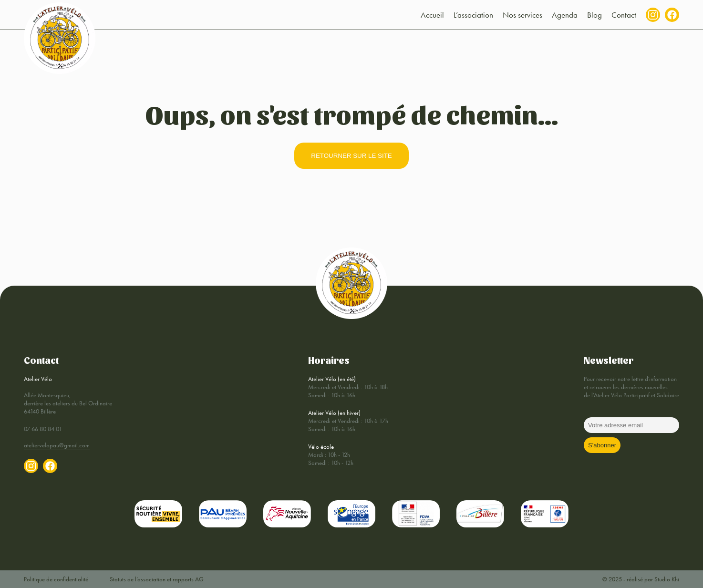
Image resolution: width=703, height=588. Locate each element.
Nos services (522, 15)
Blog (594, 15)
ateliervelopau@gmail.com (57, 445)
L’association (473, 15)
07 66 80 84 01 (43, 429)
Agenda (565, 15)
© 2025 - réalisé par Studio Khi (641, 579)
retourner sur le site (351, 156)
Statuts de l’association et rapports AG (157, 579)
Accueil (432, 15)
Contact (624, 15)
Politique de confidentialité (56, 579)
